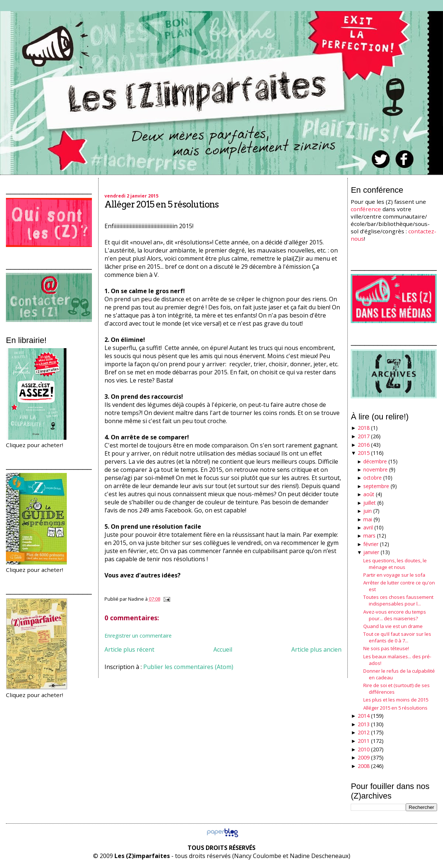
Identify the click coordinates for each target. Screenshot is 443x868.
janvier (371, 552)
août (369, 494)
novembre (375, 469)
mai (368, 519)
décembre (375, 461)
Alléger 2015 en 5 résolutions (162, 204)
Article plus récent (129, 649)
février (371, 544)
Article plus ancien (316, 649)
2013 (364, 724)
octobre (372, 478)
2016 (364, 445)
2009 (364, 757)
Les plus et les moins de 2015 (396, 700)
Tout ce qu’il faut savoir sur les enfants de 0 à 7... (397, 637)
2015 (364, 453)
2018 (364, 428)
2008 (364, 766)
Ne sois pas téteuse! (386, 648)
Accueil (223, 649)
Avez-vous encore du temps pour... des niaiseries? (395, 615)
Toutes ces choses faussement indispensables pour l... (398, 600)
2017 (364, 436)
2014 (364, 716)
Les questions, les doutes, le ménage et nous (395, 564)
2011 (364, 741)
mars (369, 536)
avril (368, 527)
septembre (376, 486)
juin (368, 511)
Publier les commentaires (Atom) (188, 667)
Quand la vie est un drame (393, 626)
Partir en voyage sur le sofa (394, 575)
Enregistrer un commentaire (138, 636)
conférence (366, 209)
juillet (370, 503)
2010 (364, 749)
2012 (364, 732)
